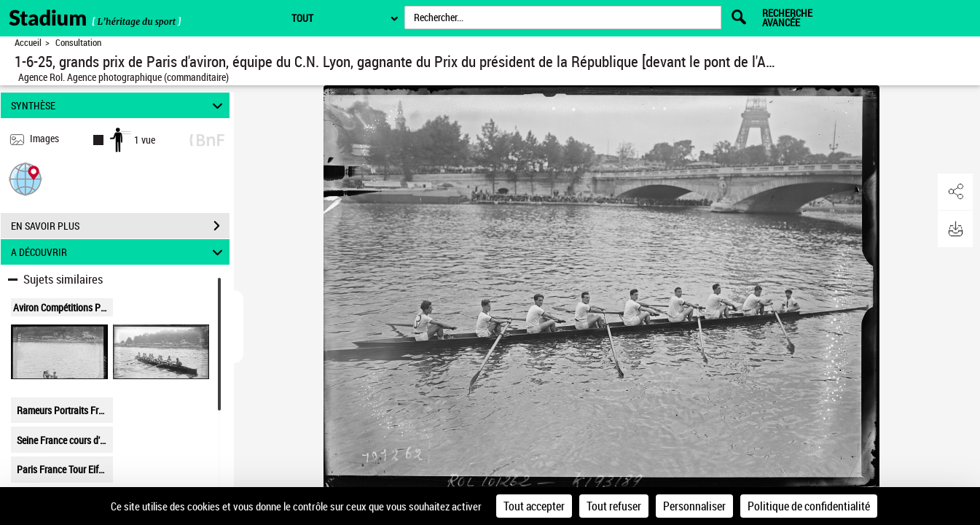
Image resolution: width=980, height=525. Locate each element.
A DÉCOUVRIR (119, 252)
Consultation (78, 43)
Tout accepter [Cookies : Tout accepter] (534, 506)
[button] (26, 178)
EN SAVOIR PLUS (120, 226)
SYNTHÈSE (119, 105)
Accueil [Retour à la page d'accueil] (28, 43)
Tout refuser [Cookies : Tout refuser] (614, 506)
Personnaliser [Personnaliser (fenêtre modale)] (694, 506)
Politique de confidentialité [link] (809, 506)
